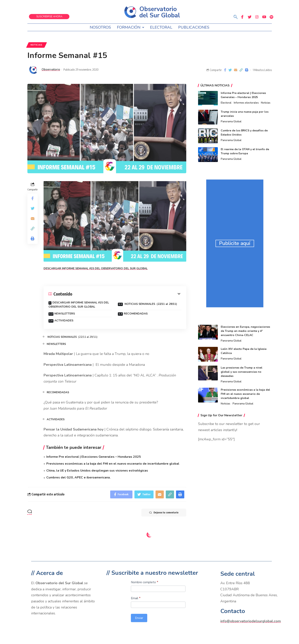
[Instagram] (257, 17)
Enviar (139, 618)
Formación (130, 27)
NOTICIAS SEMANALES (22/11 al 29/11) (150, 304)
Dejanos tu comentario (164, 513)
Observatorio (51, 69)
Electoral (161, 27)
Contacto (233, 611)
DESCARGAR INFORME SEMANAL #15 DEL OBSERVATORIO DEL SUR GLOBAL (79, 305)
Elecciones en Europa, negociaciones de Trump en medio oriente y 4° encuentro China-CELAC (245, 331)
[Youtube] (264, 17)
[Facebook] (242, 17)
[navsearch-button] (236, 17)
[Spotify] (271, 17)
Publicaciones (194, 27)
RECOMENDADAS (136, 314)
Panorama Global (231, 122)
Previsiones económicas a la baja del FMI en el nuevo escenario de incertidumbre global (113, 464)
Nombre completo (145, 582)
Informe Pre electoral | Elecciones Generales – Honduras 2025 (94, 457)
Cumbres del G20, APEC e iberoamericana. (78, 477)
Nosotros (100, 27)
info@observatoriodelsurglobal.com (251, 621)
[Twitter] (250, 17)
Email (136, 598)
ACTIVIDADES (64, 321)
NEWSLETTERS (65, 314)
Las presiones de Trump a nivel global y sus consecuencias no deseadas (242, 372)
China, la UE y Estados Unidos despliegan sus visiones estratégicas (97, 471)
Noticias (37, 45)
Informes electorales (246, 103)
